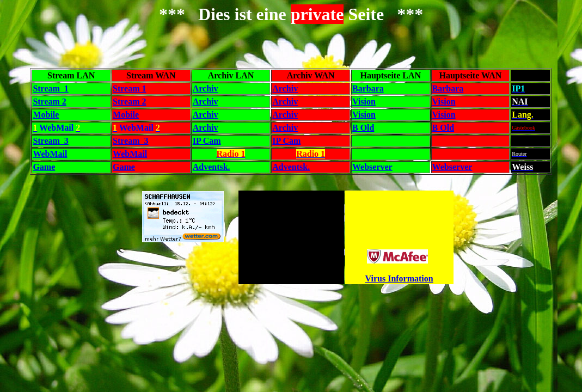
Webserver (372, 167)
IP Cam (207, 141)
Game (44, 167)
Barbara (368, 88)
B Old (363, 128)
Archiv (206, 88)
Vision (364, 102)
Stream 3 (50, 141)
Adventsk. (212, 167)
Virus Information (399, 278)
